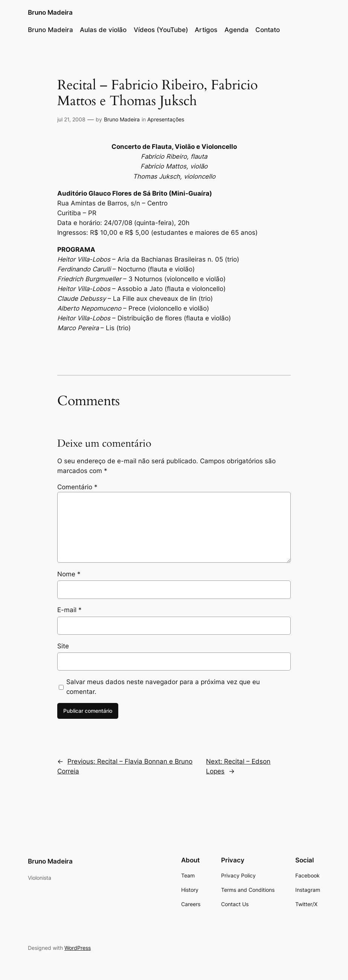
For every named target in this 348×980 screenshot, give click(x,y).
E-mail (69, 610)
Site (63, 646)
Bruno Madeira (50, 12)
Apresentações (166, 119)
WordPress (78, 948)
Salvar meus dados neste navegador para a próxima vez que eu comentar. (163, 687)
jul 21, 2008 (71, 119)
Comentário (77, 487)
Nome (69, 574)
